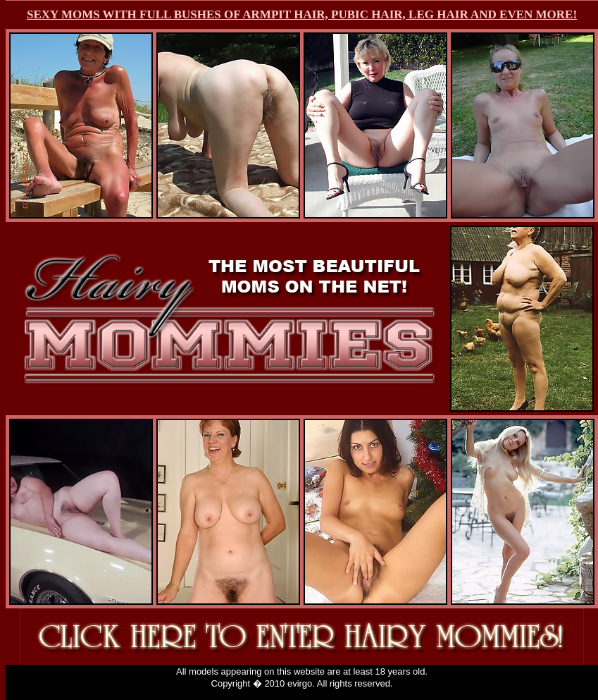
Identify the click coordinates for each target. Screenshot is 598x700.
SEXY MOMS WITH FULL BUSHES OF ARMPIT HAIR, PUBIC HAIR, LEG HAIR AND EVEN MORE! (302, 14)
